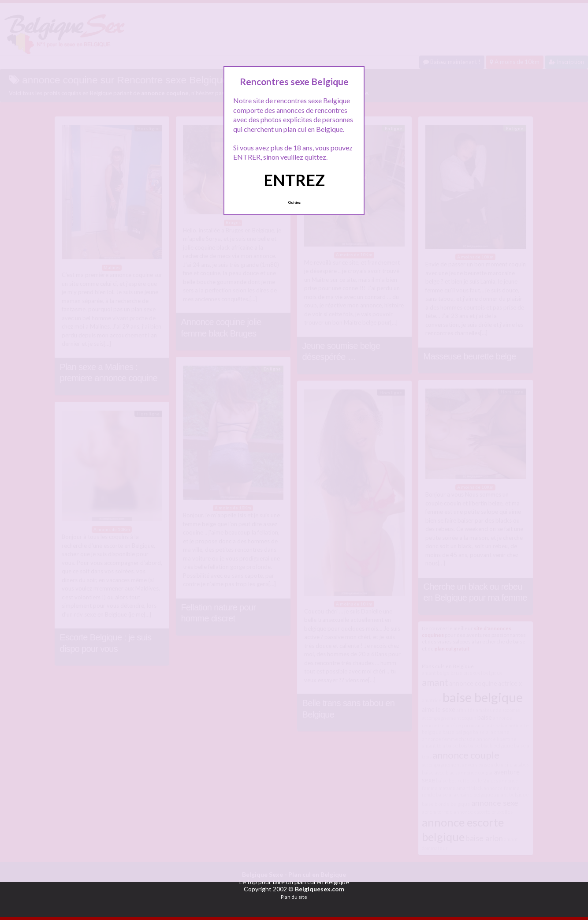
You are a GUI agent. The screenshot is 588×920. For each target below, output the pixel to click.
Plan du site (294, 897)
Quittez (294, 202)
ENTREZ (294, 180)
